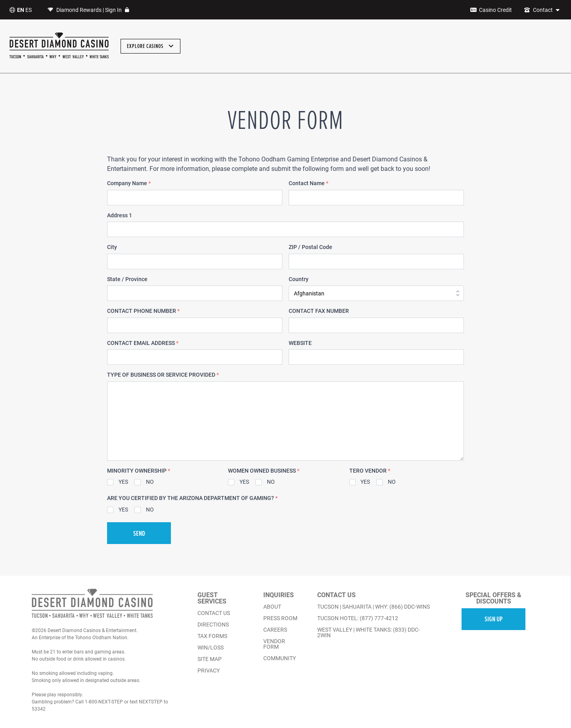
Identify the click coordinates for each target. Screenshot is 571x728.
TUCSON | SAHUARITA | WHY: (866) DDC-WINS (374, 607)
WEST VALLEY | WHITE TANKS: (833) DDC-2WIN (369, 632)
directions (213, 625)
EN (21, 10)
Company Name (129, 183)
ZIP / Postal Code (310, 247)
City (112, 247)
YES (123, 482)
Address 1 (120, 215)
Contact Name (308, 183)
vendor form (274, 644)
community (280, 658)
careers (275, 630)
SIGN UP (494, 619)
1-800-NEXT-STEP (104, 701)
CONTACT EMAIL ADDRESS (143, 343)
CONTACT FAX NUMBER (319, 311)
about (272, 607)
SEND (139, 533)
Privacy (209, 671)
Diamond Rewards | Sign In (88, 10)
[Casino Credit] (491, 10)
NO (150, 482)
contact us (214, 613)
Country (299, 279)
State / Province (127, 279)
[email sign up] (493, 619)
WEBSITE (300, 343)
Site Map (210, 659)
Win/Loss (211, 648)
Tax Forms (212, 636)
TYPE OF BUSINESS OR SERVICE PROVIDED (163, 375)
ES (29, 10)
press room (280, 618)
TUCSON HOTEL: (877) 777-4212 (358, 618)
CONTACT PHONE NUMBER (143, 311)
